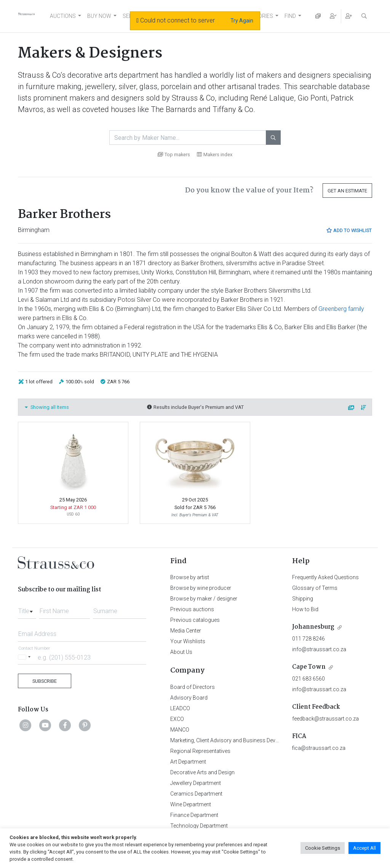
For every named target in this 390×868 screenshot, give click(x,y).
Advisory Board (189, 698)
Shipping (303, 599)
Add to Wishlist (349, 230)
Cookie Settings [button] (323, 848)
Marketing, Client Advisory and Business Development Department (249, 740)
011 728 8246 (308, 639)
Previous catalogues (195, 620)
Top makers (174, 155)
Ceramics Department (196, 794)
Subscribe (45, 681)
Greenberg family (341, 309)
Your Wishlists (188, 641)
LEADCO (180, 708)
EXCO (177, 719)
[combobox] (27, 609)
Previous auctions (192, 609)
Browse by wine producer (201, 588)
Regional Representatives (200, 751)
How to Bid (305, 609)
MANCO (180, 730)
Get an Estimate (347, 191)
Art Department (188, 762)
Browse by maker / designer (204, 599)
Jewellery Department (196, 783)
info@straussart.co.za (319, 649)
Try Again (242, 21)
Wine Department (191, 804)
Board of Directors (193, 687)
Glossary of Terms (315, 588)
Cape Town (309, 667)
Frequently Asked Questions (325, 577)
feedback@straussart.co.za (325, 719)
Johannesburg (313, 627)
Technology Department (199, 826)
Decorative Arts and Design (202, 772)
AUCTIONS (63, 16)
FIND (290, 16)
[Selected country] (26, 657)
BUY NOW (99, 16)
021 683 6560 (308, 679)
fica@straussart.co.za (319, 748)
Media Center (186, 631)
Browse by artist (190, 577)
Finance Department (194, 815)
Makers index (215, 155)
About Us (181, 652)
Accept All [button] (364, 848)
